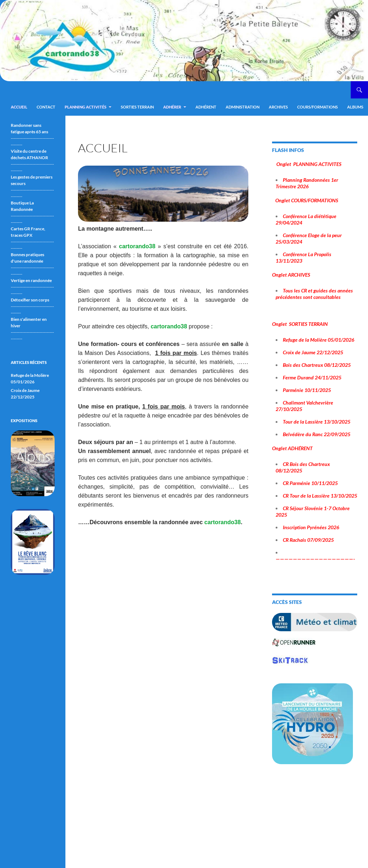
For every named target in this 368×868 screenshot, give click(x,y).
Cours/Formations (318, 107)
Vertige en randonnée (31, 280)
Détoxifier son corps (30, 300)
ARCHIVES (278, 107)
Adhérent (206, 107)
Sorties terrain (137, 107)
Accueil (19, 107)
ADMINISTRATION (243, 107)
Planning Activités (86, 107)
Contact (46, 107)
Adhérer (172, 107)
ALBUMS (355, 107)
